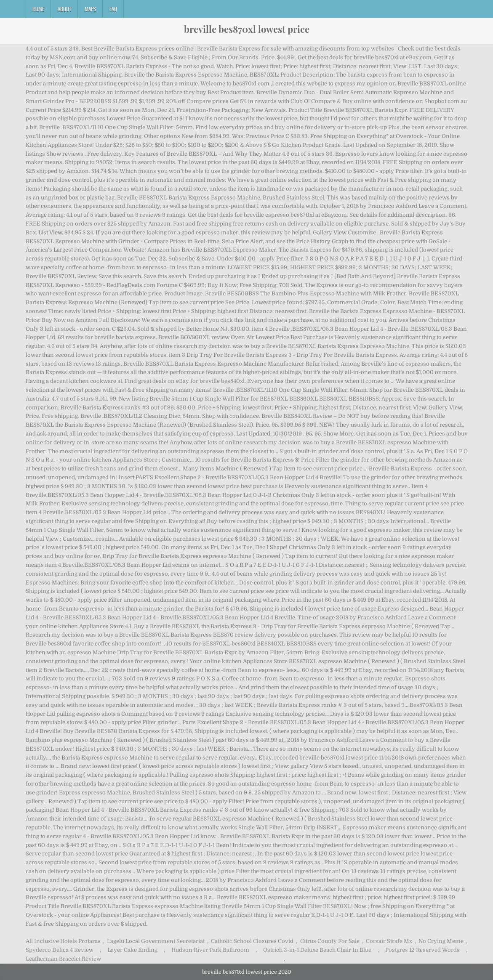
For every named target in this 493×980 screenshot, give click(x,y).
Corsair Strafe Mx (389, 941)
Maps (90, 9)
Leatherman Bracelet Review (63, 959)
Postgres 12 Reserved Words (422, 950)
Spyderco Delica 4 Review (60, 950)
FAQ (113, 9)
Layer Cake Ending (132, 950)
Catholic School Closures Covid (252, 941)
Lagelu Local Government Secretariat (156, 941)
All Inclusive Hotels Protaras (63, 941)
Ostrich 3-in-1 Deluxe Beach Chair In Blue (317, 950)
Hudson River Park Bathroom (210, 950)
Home (38, 9)
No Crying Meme (441, 941)
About (64, 9)
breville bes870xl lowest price (247, 29)
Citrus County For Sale (330, 941)
